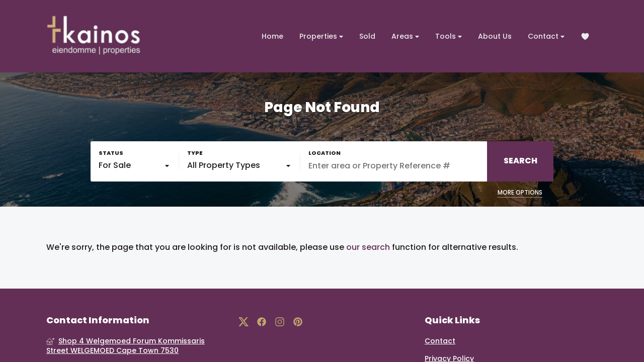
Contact (546, 36)
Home (272, 36)
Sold (367, 36)
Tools (449, 36)
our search (368, 247)
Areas (405, 36)
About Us (495, 36)
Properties (321, 36)
